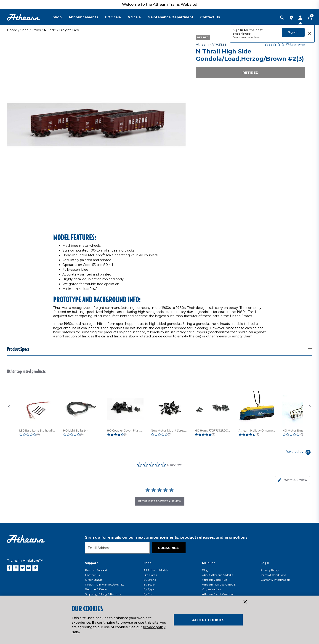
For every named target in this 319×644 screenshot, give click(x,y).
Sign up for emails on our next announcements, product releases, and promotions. (167, 537)
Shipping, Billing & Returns (103, 594)
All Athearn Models (156, 570)
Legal (265, 563)
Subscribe (169, 548)
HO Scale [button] (113, 17)
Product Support (96, 570)
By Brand (150, 580)
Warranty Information (275, 580)
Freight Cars (69, 30)
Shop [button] (57, 17)
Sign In (293, 32)
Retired (250, 73)
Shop (24, 30)
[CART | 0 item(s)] (310, 18)
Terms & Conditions (273, 575)
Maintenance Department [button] (170, 17)
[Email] (117, 548)
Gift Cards (150, 575)
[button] (9, 406)
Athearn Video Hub (215, 580)
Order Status (93, 580)
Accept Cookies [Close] (208, 620)
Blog (205, 570)
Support (91, 563)
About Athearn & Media (218, 575)
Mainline (209, 563)
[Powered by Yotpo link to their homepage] (299, 453)
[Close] (245, 602)
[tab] (292, 480)
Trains (36, 30)
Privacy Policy (270, 570)
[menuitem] (61, 17)
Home (12, 30)
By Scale (149, 584)
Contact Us (92, 575)
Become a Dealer (96, 589)
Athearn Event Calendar (218, 594)
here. (257, 37)
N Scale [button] (134, 17)
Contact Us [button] (210, 17)
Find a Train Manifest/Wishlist (105, 584)
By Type (149, 589)
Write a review (296, 44)
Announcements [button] (83, 17)
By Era (148, 594)
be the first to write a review (160, 501)
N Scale (50, 30)
